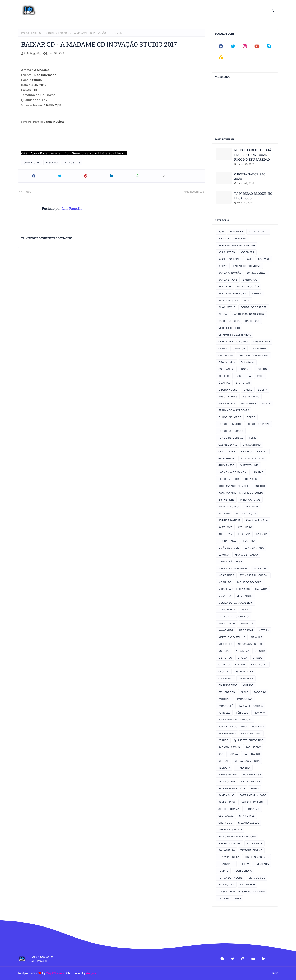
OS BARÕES (246, 678)
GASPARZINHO (252, 445)
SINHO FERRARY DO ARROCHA (237, 836)
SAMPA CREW (227, 802)
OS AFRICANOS (244, 672)
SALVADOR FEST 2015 (232, 788)
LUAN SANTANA (254, 548)
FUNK (252, 438)
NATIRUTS (247, 623)
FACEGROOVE (227, 403)
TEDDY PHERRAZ (229, 857)
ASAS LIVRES (227, 252)
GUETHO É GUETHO (253, 458)
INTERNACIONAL (250, 500)
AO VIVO (224, 238)
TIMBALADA (262, 864)
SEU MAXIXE (226, 816)
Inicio (275, 973)
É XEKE (248, 390)
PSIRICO (223, 740)
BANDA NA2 (250, 280)
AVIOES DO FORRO (230, 259)
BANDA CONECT (257, 273)
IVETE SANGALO (228, 507)
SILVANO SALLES (249, 823)
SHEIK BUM (225, 823)
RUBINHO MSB (252, 775)
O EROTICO (225, 658)
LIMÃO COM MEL (229, 548)
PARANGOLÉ (226, 706)
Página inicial (29, 33)
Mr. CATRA (261, 589)
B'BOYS (223, 266)
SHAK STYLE (247, 816)
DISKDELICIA (243, 376)
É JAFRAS (224, 383)
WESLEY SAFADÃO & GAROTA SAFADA (242, 891)
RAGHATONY (253, 747)
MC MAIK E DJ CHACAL (254, 575)
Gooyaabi (92, 973)
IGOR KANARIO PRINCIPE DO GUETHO (242, 486)
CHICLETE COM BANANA (254, 355)
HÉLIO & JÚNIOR (229, 479)
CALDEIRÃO (252, 321)
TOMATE (223, 871)
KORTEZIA (244, 534)
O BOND (260, 651)
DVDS (260, 376)
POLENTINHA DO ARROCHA (235, 720)
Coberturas (248, 362)
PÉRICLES (242, 713)
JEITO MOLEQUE (246, 513)
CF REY (223, 348)
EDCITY (262, 390)
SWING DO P (254, 843)
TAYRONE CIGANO (251, 850)
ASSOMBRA (247, 252)
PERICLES (224, 713)
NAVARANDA (226, 630)
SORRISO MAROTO (230, 843)
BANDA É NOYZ (228, 280)
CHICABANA (226, 355)
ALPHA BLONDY (258, 232)
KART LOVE (225, 527)
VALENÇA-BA (226, 885)
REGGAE (224, 761)
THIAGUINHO (226, 864)
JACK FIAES (251, 507)
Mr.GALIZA (225, 596)
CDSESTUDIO (47, 33)
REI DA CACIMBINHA (247, 761)
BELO (247, 300)
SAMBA (255, 788)
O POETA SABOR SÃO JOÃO (250, 177)
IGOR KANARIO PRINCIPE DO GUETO (241, 493)
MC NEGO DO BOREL (250, 582)
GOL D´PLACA (227, 452)
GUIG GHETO (226, 465)
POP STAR (258, 727)
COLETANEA (226, 369)
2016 (221, 232)
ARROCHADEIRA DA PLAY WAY (237, 245)
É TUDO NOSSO (228, 390)
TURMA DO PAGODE (230, 878)
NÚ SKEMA (242, 651)
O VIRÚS (240, 665)
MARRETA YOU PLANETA (233, 568)
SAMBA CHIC (226, 795)
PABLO (244, 692)
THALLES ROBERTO (257, 857)
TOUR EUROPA (243, 871)
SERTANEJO (252, 809)
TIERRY (244, 864)
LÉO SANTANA (227, 541)
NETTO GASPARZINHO (232, 637)
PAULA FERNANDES (251, 706)
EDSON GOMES (228, 397)
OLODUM (224, 672)
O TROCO (224, 665)
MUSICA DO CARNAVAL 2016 (235, 603)
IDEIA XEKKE (252, 479)
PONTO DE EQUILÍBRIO (232, 727)
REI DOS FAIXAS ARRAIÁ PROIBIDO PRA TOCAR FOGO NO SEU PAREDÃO (253, 155)
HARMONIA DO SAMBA (232, 472)
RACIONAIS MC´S (229, 747)
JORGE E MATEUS (229, 520)
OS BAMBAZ (226, 678)
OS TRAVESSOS (228, 685)
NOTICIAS (224, 651)
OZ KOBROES (227, 692)
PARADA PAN (245, 699)
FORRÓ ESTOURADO (231, 431)
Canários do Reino (229, 328)
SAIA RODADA (227, 782)
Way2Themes (55, 973)
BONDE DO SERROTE (254, 307)
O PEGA (242, 658)
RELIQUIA (224, 768)
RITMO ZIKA (243, 768)
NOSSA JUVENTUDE (250, 644)
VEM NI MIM (247, 885)
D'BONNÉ (244, 369)
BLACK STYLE (227, 307)
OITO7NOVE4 (259, 665)
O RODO (258, 658)
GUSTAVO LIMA (249, 465)
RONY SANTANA (228, 775)
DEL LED (224, 376)
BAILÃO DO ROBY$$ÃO (247, 266)
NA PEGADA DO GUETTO (233, 617)
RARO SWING (252, 754)
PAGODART (225, 699)
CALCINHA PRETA (229, 321)
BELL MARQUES (228, 300)
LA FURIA (262, 534)
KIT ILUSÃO (245, 527)
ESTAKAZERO (251, 397)
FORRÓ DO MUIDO (230, 424)
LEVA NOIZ (248, 541)
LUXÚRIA (224, 555)
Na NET (245, 610)
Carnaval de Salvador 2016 (235, 335)
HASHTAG (258, 472)
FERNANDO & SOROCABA (234, 410)
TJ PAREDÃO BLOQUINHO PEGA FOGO (253, 196)
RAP (221, 754)
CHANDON (239, 348)
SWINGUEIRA (227, 850)
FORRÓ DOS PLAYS (258, 424)
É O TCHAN (243, 383)
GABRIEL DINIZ (228, 445)
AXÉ (249, 259)
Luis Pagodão (33, 53)
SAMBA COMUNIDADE (253, 795)
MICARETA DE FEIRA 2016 (234, 589)
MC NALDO (225, 582)
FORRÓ (251, 417)
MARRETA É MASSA (230, 562)
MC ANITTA (260, 568)
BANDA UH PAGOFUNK (232, 293)
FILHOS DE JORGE (230, 417)
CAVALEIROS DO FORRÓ (233, 342)
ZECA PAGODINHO (230, 898)
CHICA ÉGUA (259, 348)
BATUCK (257, 293)
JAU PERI (224, 513)
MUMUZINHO (245, 596)
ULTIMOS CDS (72, 162)
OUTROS (248, 685)
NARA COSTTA (227, 623)
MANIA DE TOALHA (246, 555)
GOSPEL (262, 452)
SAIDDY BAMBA (251, 782)
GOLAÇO (246, 452)
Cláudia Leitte (227, 362)
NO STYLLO (225, 644)
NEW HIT (257, 637)
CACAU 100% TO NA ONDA (249, 314)
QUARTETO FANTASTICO (249, 740)
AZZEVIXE (264, 259)
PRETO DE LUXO (251, 733)
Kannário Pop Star (257, 520)
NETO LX (264, 630)
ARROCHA (240, 238)
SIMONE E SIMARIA (230, 830)
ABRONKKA (236, 232)
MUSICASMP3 (227, 610)
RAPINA (233, 754)
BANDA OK (225, 287)
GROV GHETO (227, 458)
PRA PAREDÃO (227, 733)
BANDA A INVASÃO (230, 273)
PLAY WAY (260, 713)
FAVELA (266, 403)
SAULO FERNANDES (253, 802)
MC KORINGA (226, 575)
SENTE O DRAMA (229, 809)
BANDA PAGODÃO (248, 287)
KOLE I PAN (225, 534)
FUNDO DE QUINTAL (231, 438)
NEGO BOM (246, 630)
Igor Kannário (226, 500)
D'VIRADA (262, 369)
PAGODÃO (52, 162)
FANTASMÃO (248, 403)
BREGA (223, 314)
